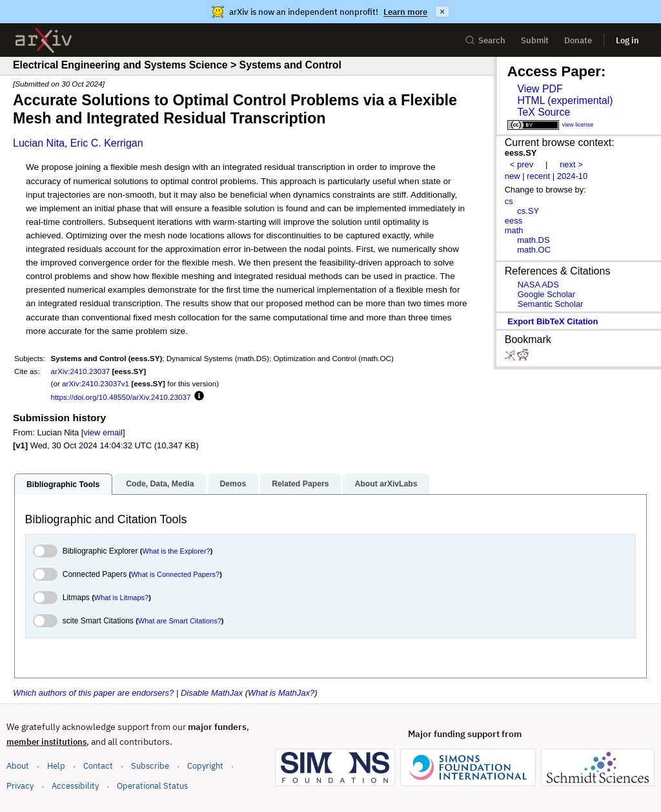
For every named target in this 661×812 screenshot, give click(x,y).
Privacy (20, 786)
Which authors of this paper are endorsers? (93, 693)
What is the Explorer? (177, 551)
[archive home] (44, 40)
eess (514, 221)
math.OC (534, 250)
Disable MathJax (212, 693)
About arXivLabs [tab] (386, 484)
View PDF (540, 89)
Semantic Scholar (551, 304)
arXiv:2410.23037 (81, 371)
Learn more (405, 12)
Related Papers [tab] (300, 484)
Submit (535, 40)
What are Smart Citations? (180, 621)
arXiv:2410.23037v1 (96, 383)
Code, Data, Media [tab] (160, 484)
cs (509, 201)
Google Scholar (546, 294)
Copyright (205, 766)
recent (538, 176)
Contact (98, 766)
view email (103, 432)
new (513, 176)
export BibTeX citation (553, 321)
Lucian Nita (39, 143)
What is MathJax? (281, 693)
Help (56, 766)
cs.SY (528, 211)
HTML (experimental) (565, 100)
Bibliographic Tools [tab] (63, 484)
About (18, 766)
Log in (627, 40)
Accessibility (75, 786)
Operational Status (152, 785)
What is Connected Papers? (175, 574)
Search (485, 40)
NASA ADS (538, 285)
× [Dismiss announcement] (442, 12)
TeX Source (544, 112)
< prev (522, 164)
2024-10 (573, 176)
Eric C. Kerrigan (107, 143)
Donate (578, 40)
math (514, 230)
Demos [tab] (233, 484)
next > (571, 164)
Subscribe (150, 766)
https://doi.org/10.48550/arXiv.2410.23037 (121, 397)
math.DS (533, 240)
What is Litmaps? (121, 598)
